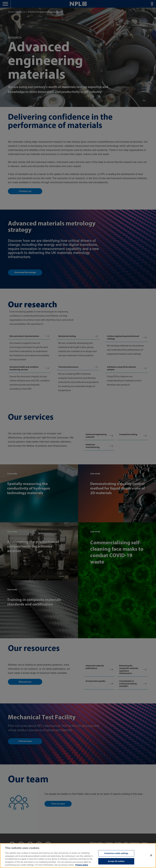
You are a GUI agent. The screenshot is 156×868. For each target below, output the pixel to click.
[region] (78, 856)
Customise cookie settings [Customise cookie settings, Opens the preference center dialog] (116, 853)
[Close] (151, 855)
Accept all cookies (116, 861)
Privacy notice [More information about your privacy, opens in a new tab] (82, 865)
